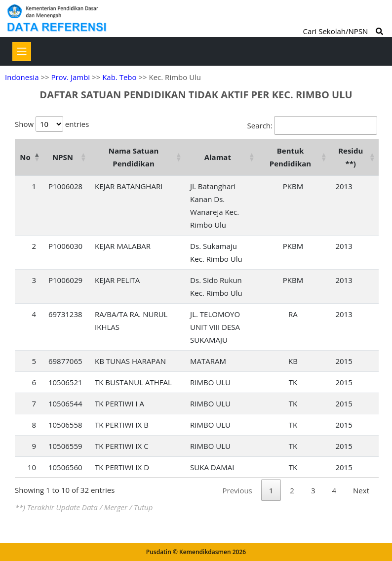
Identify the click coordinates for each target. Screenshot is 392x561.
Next (361, 490)
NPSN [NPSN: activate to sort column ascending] (63, 157)
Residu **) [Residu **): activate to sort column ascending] (351, 157)
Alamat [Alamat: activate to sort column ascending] (218, 157)
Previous (237, 490)
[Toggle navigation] (22, 51)
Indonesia (22, 77)
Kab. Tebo (119, 77)
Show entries (52, 124)
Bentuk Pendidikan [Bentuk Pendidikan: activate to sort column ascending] (291, 157)
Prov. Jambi (70, 77)
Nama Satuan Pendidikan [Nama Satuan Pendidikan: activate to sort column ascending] (134, 157)
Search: (312, 125)
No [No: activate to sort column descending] (25, 157)
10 (32, 467)
